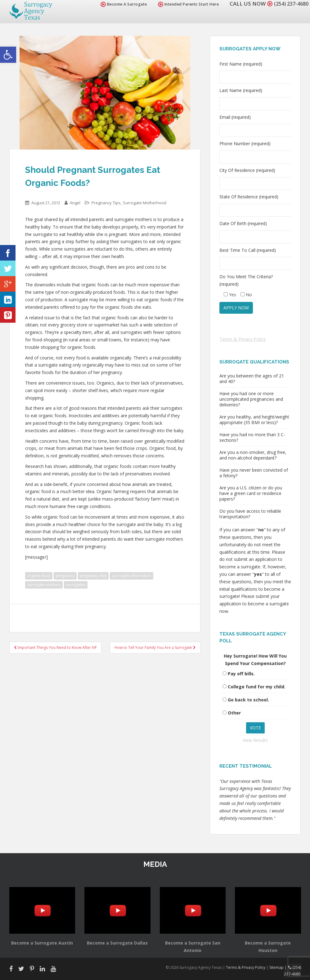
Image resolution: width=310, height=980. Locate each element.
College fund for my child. (257, 687)
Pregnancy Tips (106, 203)
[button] (8, 55)
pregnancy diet (93, 576)
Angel (75, 203)
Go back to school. (248, 700)
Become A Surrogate (120, 4)
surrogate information (132, 576)
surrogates (76, 585)
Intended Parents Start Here (185, 4)
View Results (255, 740)
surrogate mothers (44, 585)
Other (234, 713)
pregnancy (65, 576)
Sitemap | (279, 967)
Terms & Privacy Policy (243, 339)
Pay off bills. (241, 674)
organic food (39, 576)
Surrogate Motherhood (145, 203)
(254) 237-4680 (290, 4)
